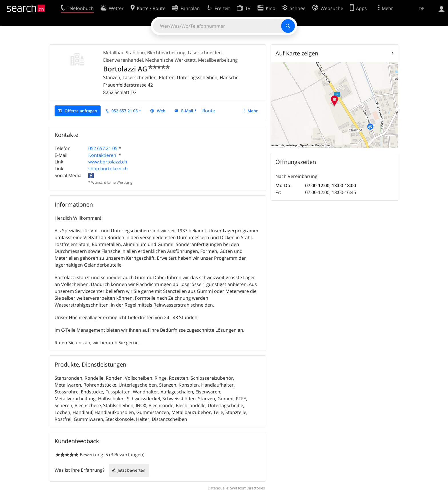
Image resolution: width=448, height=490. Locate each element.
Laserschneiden (205, 53)
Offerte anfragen (81, 111)
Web (161, 111)
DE (422, 9)
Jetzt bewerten (132, 470)
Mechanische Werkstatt (170, 60)
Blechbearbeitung (166, 53)
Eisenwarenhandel (123, 60)
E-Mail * (189, 111)
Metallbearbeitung (218, 60)
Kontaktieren (103, 155)
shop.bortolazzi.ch (108, 169)
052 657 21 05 (103, 148)
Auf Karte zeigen (297, 53)
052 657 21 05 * (126, 111)
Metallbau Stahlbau (124, 53)
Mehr (253, 111)
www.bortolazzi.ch (108, 162)
